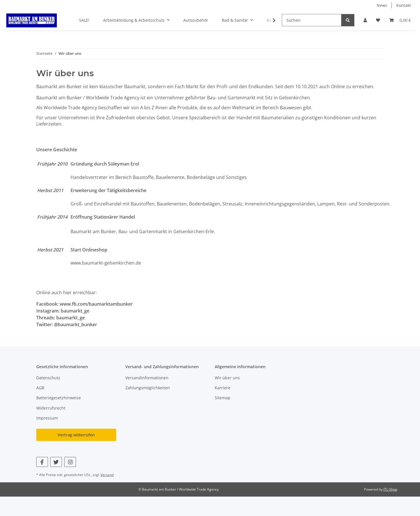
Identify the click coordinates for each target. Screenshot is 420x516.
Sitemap (223, 398)
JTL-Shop (390, 489)
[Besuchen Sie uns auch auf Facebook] (42, 462)
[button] (365, 20)
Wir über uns (227, 378)
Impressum (47, 418)
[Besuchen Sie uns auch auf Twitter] (56, 462)
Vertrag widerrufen (76, 435)
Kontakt (404, 5)
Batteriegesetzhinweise (59, 398)
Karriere (223, 388)
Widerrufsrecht (51, 408)
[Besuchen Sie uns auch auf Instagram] (70, 462)
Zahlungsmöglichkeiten (148, 388)
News (382, 5)
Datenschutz (48, 378)
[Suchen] (312, 20)
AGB (40, 388)
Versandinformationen (147, 378)
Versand (107, 475)
